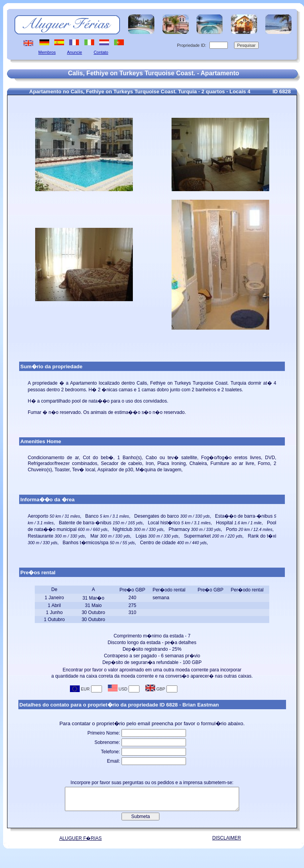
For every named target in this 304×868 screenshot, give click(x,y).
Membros (47, 52)
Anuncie (75, 52)
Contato (101, 52)
